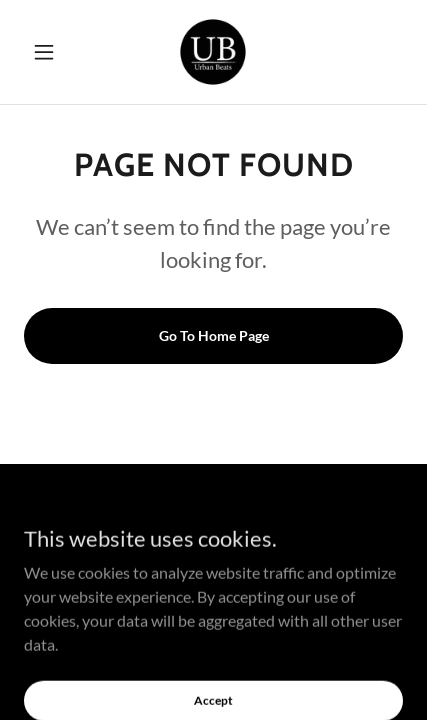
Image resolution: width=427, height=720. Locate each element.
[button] (52, 52)
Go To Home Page (214, 335)
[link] (213, 52)
